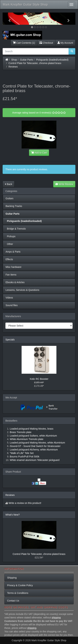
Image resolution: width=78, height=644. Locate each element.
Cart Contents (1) (24, 43)
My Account (65, 43)
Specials (10, 340)
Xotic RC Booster (39, 379)
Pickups (11, 236)
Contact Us (13, 601)
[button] (8, 19)
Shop (14, 60)
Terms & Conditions (18, 593)
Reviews (13, 67)
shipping (56, 618)
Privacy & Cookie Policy (20, 585)
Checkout (46, 43)
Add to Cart (39, 153)
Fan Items (11, 275)
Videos (9, 298)
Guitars (9, 198)
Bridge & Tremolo (16, 229)
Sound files (12, 305)
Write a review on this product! (25, 503)
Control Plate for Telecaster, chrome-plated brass (35, 63)
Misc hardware (13, 267)
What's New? (13, 515)
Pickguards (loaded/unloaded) (52, 60)
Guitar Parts (27, 60)
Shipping (12, 578)
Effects (9, 259)
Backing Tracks (14, 206)
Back (9, 184)
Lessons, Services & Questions (22, 290)
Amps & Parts (13, 252)
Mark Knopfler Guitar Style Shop (25, 5)
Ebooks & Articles (15, 282)
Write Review (64, 184)
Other (9, 244)
